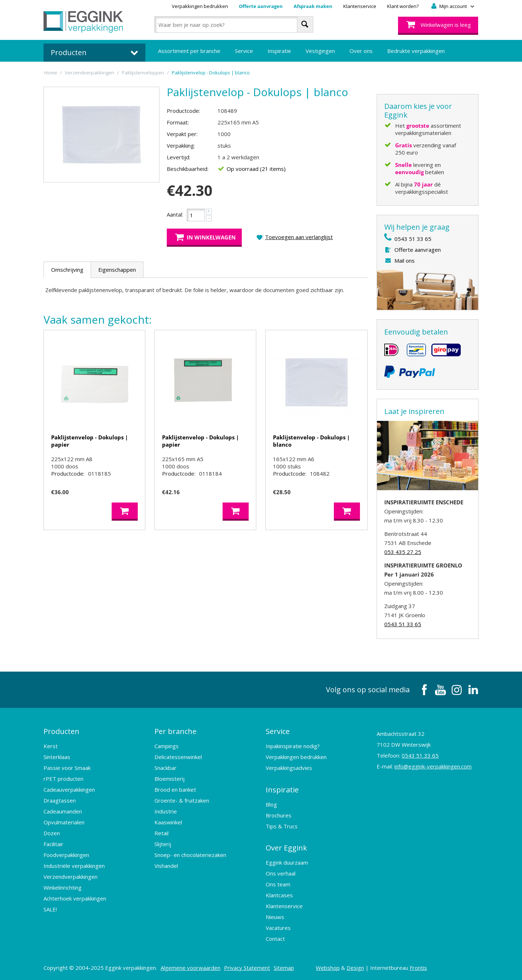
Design (355, 967)
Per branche (175, 731)
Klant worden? (403, 6)
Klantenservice (360, 6)
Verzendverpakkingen (71, 877)
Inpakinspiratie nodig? (293, 746)
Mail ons (405, 261)
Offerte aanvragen (261, 6)
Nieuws (275, 917)
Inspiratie (279, 51)
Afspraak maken (313, 6)
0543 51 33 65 (413, 239)
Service (244, 51)
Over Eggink (286, 847)
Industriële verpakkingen (74, 866)
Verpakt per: (182, 134)
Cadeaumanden (63, 811)
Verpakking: (181, 145)
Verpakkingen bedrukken (200, 6)
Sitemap (284, 967)
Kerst (51, 746)
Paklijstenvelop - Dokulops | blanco (311, 441)
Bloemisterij (169, 779)
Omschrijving (67, 270)
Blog (271, 804)
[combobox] (234, 24)
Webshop (328, 967)
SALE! (50, 909)
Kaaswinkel (168, 822)
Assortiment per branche (189, 51)
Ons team (278, 884)
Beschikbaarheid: (188, 169)
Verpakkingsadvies (289, 768)
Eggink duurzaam (287, 862)
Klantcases (279, 895)
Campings (167, 746)
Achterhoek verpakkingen (75, 898)
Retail (161, 833)
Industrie (166, 811)
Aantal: (175, 214)
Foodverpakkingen (66, 855)
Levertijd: (179, 157)
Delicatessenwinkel (178, 757)
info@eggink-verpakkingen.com (433, 766)
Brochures (279, 815)
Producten (61, 731)
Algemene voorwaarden (190, 967)
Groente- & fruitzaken (182, 800)
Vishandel (166, 866)
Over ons (361, 51)
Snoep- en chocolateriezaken (190, 855)
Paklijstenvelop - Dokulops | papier (90, 441)
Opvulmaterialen (64, 822)
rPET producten (63, 779)
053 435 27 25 (403, 552)
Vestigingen (320, 51)
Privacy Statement (247, 967)
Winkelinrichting (63, 887)
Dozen (52, 833)
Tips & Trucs (282, 826)
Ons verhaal (281, 873)
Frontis (418, 967)
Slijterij (163, 844)
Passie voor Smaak (67, 768)
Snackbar (165, 768)
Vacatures (278, 927)
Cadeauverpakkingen (69, 790)
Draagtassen (60, 800)
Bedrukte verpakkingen (416, 51)
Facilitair (53, 844)
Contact (275, 938)
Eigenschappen (117, 270)
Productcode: (183, 111)
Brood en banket (175, 790)
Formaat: (178, 122)
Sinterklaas (57, 757)
